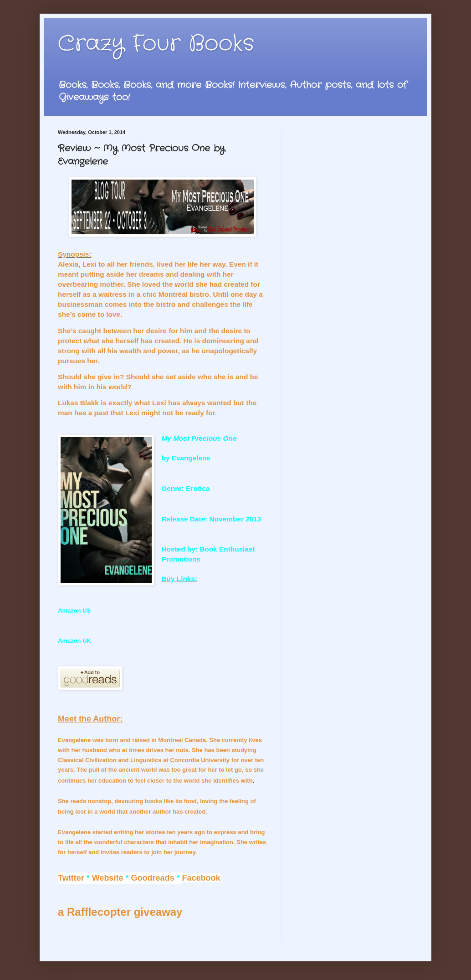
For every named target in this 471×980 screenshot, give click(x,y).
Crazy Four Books (156, 44)
